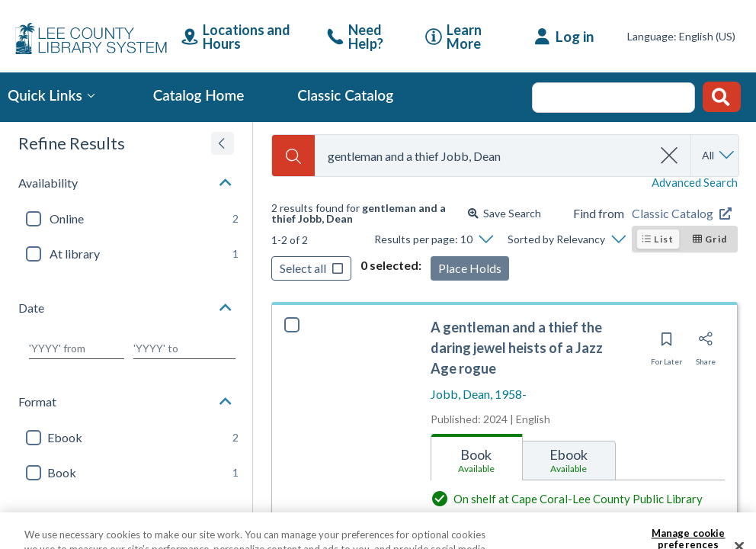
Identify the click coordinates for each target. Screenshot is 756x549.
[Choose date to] (184, 348)
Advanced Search (695, 183)
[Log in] (564, 37)
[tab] (477, 457)
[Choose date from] (77, 348)
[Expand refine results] (223, 143)
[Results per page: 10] (433, 239)
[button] (126, 183)
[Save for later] (666, 344)
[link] (365, 37)
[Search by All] (719, 156)
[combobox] (484, 156)
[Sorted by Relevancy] (566, 239)
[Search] (293, 156)
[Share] (706, 344)
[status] (367, 213)
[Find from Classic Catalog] (685, 213)
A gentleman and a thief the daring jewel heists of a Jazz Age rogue (517, 348)
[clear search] (670, 156)
